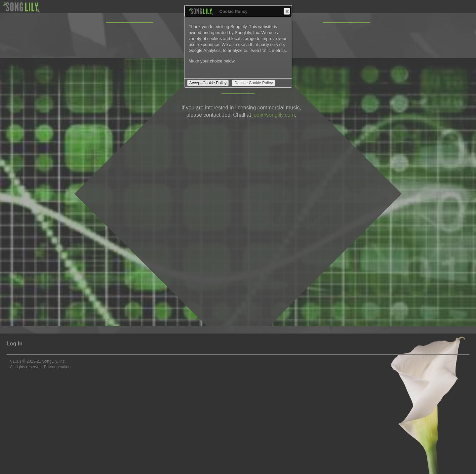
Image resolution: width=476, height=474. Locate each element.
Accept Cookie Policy (208, 83)
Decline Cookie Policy (254, 83)
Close (287, 11)
